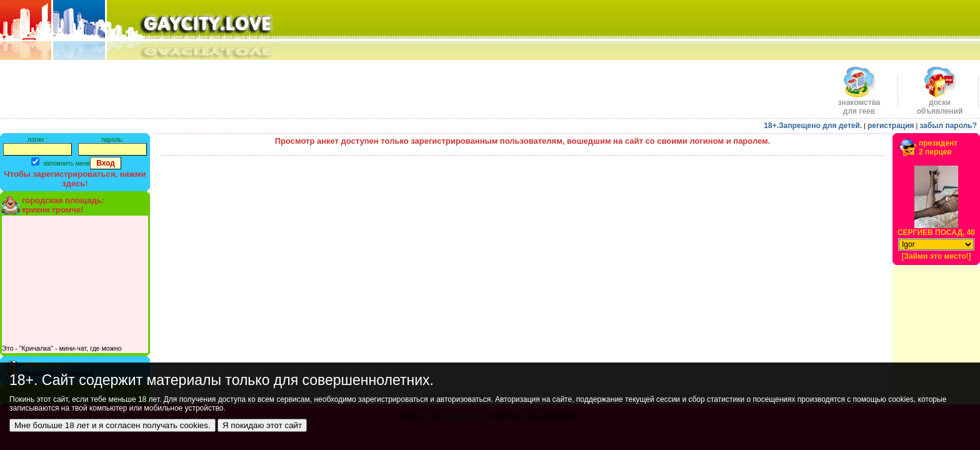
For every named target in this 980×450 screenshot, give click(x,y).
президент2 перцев (938, 147)
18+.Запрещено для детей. (813, 126)
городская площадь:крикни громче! (63, 205)
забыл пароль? (948, 126)
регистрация (891, 126)
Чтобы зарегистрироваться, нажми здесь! (75, 179)
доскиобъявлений (940, 103)
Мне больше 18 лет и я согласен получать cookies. (112, 425)
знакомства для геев (859, 103)
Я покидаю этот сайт (262, 425)
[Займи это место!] (936, 256)
